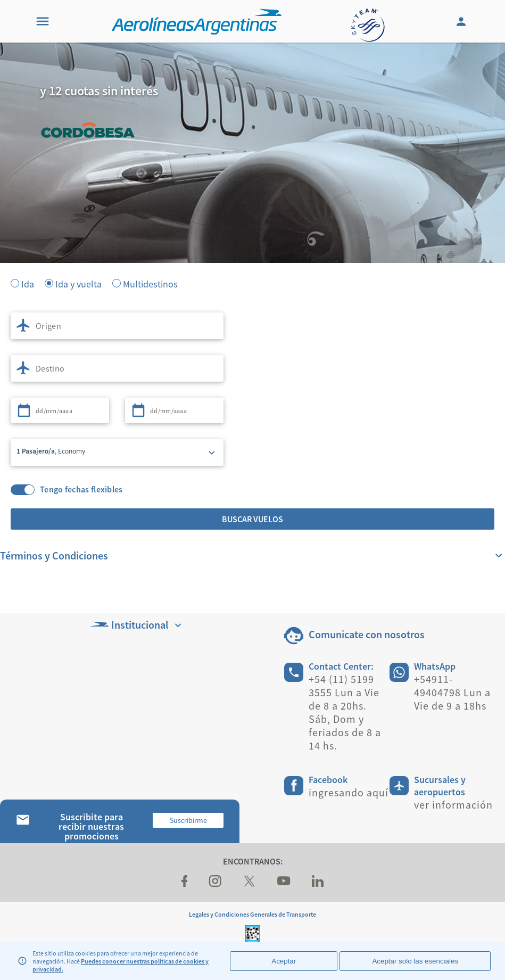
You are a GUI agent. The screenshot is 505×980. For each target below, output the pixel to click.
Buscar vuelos (253, 519)
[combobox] (117, 326)
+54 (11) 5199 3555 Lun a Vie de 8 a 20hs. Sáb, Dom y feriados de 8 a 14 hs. (345, 712)
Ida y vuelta (78, 283)
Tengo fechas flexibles (81, 489)
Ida (28, 283)
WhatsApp (435, 666)
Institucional (137, 625)
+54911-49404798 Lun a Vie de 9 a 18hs (452, 692)
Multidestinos (150, 283)
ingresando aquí (349, 792)
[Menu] (43, 21)
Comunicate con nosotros (367, 634)
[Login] (462, 21)
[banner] (253, 213)
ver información (453, 805)
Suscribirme (188, 820)
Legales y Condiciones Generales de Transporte (253, 914)
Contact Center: (341, 666)
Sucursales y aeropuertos (440, 786)
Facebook (328, 780)
